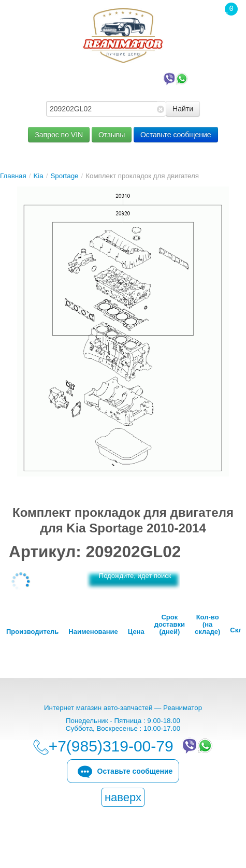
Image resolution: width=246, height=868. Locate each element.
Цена (136, 632)
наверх (123, 797)
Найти (183, 109)
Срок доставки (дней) (170, 625)
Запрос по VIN (59, 135)
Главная (13, 176)
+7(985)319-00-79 (126, 78)
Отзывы (112, 135)
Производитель (32, 632)
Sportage (64, 176)
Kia (38, 176)
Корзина (226, 31)
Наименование (93, 632)
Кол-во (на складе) (207, 625)
